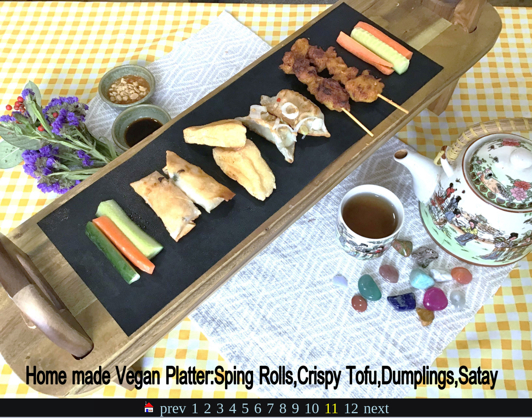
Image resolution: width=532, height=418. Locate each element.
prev (173, 408)
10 (312, 408)
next (376, 408)
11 (332, 408)
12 (351, 408)
